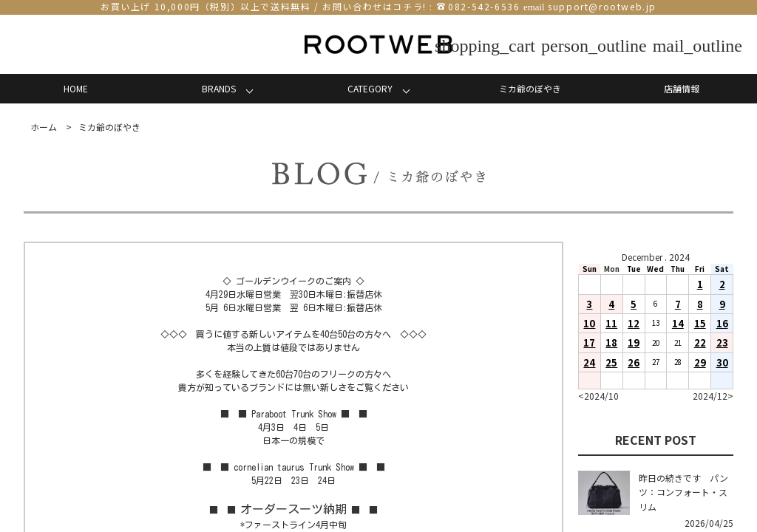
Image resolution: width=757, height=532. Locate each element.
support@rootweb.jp (602, 6)
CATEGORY (370, 88)
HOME (76, 88)
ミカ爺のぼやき (530, 88)
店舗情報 (682, 88)
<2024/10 (598, 396)
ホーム (44, 127)
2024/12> (713, 396)
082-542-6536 (484, 6)
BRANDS (219, 88)
